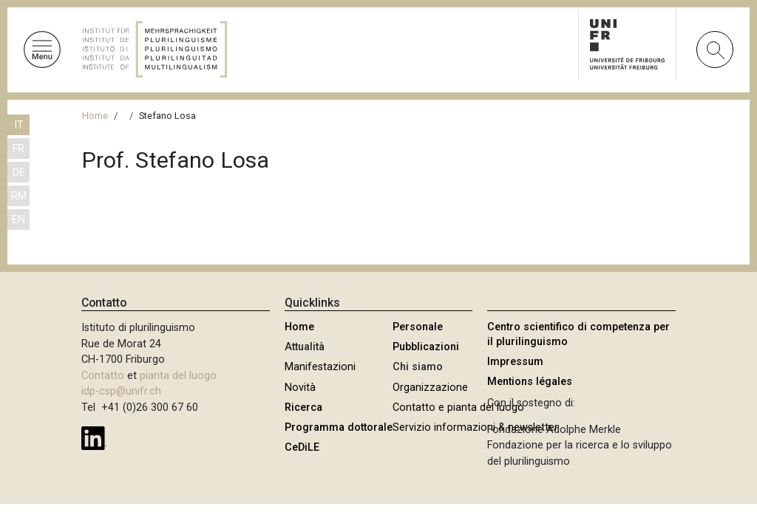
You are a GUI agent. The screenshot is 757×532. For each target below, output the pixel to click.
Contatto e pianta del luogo (458, 407)
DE (19, 173)
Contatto (103, 376)
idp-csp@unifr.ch (121, 391)
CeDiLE (302, 447)
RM (19, 196)
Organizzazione (430, 388)
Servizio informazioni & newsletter (475, 427)
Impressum (515, 362)
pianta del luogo (178, 376)
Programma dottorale (339, 427)
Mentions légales (530, 382)
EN (18, 220)
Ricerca (303, 407)
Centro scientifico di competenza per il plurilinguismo (578, 334)
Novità (300, 388)
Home (95, 116)
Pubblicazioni (426, 347)
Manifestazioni (320, 367)
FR (18, 149)
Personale (418, 327)
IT (19, 125)
